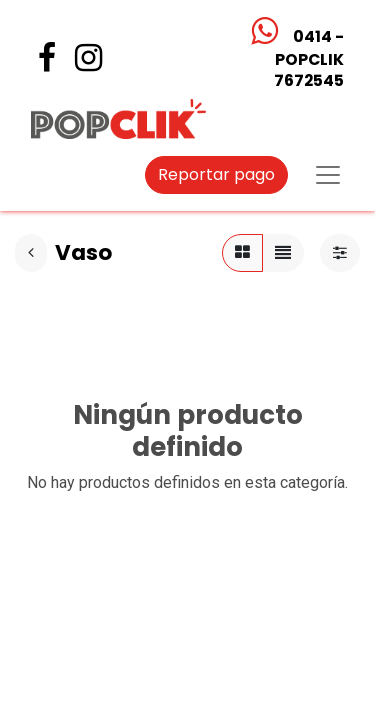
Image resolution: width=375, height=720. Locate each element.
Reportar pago (216, 174)
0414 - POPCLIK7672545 (308, 58)
